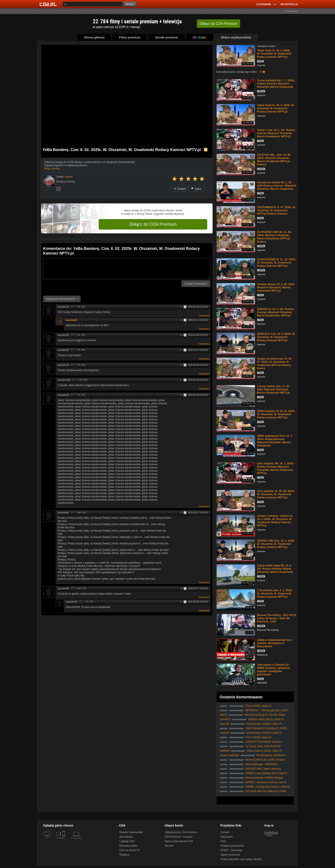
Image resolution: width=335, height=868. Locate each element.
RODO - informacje (231, 850)
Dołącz (218, 24)
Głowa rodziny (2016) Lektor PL (265, 751)
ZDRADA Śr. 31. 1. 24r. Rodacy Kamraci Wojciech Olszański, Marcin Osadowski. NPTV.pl (275, 312)
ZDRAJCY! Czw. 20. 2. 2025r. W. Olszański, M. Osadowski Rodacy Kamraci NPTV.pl (276, 337)
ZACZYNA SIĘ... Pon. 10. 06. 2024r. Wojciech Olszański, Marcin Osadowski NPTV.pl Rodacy (274, 160)
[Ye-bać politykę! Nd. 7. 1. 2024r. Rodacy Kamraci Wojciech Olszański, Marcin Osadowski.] (235, 90)
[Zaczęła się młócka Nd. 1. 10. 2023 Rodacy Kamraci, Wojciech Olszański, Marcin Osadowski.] (235, 192)
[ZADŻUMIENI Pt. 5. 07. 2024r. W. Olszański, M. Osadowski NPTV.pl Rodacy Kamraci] (235, 217)
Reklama (124, 855)
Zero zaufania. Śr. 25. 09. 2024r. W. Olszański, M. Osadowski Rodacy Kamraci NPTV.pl (276, 494)
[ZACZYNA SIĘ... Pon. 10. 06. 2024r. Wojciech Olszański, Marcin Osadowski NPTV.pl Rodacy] (235, 164)
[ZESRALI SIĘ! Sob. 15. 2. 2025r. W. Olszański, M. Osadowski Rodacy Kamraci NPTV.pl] (235, 550)
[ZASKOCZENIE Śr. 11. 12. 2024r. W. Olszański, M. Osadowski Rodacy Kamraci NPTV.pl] (235, 269)
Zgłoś (196, 189)
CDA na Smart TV (130, 850)
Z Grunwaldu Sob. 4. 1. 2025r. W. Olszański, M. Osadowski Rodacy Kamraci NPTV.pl (275, 594)
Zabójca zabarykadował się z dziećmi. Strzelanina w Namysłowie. (274, 643)
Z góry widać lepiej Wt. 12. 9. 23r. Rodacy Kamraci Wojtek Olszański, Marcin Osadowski (275, 569)
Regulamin (227, 837)
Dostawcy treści (128, 846)
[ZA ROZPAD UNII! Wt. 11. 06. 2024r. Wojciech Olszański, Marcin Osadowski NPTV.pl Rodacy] (235, 241)
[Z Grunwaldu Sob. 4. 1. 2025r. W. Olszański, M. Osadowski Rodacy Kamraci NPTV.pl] (235, 600)
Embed (180, 189)
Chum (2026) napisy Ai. (259, 706)
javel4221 (225, 719)
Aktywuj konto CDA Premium (181, 832)
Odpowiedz (204, 316)
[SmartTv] (64, 841)
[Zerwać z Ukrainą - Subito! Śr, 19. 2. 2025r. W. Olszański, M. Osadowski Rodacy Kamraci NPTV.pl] (235, 525)
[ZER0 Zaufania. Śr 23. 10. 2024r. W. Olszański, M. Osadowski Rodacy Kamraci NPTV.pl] (235, 420)
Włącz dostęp (52, 169)
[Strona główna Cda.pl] (49, 4)
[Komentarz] (127, 269)
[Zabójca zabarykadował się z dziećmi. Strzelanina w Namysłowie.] (235, 649)
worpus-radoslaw (230, 755)
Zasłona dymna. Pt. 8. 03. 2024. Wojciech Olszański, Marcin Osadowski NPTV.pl (276, 287)
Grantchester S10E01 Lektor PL (264, 724)
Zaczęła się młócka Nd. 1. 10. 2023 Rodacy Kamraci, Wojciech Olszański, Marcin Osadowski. (277, 186)
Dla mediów (126, 837)
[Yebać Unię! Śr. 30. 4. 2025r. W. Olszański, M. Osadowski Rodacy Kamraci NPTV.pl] (235, 56)
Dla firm (169, 846)
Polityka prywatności (232, 846)
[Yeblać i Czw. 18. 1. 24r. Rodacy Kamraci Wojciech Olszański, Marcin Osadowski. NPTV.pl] (235, 139)
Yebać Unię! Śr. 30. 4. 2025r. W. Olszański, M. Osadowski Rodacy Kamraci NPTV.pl (274, 54)
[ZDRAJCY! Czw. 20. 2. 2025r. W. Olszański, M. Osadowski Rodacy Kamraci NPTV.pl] (235, 343)
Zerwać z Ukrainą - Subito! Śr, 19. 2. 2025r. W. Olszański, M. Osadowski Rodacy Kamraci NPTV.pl (275, 521)
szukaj (130, 4)
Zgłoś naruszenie (230, 855)
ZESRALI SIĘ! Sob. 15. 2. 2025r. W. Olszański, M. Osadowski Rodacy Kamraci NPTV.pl (276, 544)
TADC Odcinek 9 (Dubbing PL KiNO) (266, 728)
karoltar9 (71, 320)
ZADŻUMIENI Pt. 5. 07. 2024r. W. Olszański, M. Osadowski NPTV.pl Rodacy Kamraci (276, 210)
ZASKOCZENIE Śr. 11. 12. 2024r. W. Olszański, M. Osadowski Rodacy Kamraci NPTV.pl (276, 263)
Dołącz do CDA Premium (153, 224)
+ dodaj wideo (291, 11)
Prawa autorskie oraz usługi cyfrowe (241, 859)
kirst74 (224, 715)
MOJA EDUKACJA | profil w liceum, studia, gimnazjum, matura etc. (253, 761)
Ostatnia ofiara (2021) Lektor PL (266, 719)
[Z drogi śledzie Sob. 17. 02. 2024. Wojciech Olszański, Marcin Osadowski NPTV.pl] (235, 396)
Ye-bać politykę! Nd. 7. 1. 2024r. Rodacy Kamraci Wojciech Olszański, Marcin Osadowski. (276, 84)
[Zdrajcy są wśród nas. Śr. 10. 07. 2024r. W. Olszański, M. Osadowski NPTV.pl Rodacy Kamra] (235, 368)
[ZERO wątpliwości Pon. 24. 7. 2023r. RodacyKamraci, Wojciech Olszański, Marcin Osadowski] (235, 445)
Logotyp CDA (127, 841)
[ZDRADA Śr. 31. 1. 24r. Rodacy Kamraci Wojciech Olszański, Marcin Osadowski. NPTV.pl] (235, 318)
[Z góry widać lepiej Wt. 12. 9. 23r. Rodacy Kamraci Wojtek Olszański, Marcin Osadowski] (235, 575)
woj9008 (225, 751)
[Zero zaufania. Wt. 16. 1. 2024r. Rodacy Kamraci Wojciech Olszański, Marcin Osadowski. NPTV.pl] (235, 473)
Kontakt (225, 832)
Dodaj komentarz (196, 284)
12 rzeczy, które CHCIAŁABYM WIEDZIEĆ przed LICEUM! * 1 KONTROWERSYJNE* (251, 748)
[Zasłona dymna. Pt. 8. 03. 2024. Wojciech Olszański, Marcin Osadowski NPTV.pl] (235, 294)
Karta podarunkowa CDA (179, 841)
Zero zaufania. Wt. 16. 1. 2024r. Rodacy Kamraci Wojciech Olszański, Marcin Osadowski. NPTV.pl (275, 468)
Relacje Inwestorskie (131, 832)
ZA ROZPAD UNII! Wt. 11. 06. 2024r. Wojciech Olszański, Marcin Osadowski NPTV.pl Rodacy (274, 237)
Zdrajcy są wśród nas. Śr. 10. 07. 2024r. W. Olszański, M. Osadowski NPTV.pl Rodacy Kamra (275, 364)
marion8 (224, 724)
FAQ (223, 841)
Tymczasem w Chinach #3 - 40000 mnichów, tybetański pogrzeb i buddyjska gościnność (274, 670)
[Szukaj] (93, 4)
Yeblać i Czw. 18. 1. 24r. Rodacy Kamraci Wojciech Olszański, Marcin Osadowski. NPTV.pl (276, 133)
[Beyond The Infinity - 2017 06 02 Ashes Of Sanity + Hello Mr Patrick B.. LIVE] (235, 624)
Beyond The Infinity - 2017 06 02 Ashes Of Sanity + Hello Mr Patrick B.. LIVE (276, 618)
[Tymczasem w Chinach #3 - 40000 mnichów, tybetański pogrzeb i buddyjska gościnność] (235, 674)
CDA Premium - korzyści (179, 837)
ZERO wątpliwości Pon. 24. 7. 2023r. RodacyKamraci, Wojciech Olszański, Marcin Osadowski (275, 441)
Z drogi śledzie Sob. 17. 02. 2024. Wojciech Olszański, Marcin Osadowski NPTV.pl (273, 390)
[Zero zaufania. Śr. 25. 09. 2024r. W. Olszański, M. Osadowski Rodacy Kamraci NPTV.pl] (235, 500)
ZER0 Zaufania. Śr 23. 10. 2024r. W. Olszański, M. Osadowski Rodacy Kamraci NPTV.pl (276, 414)
